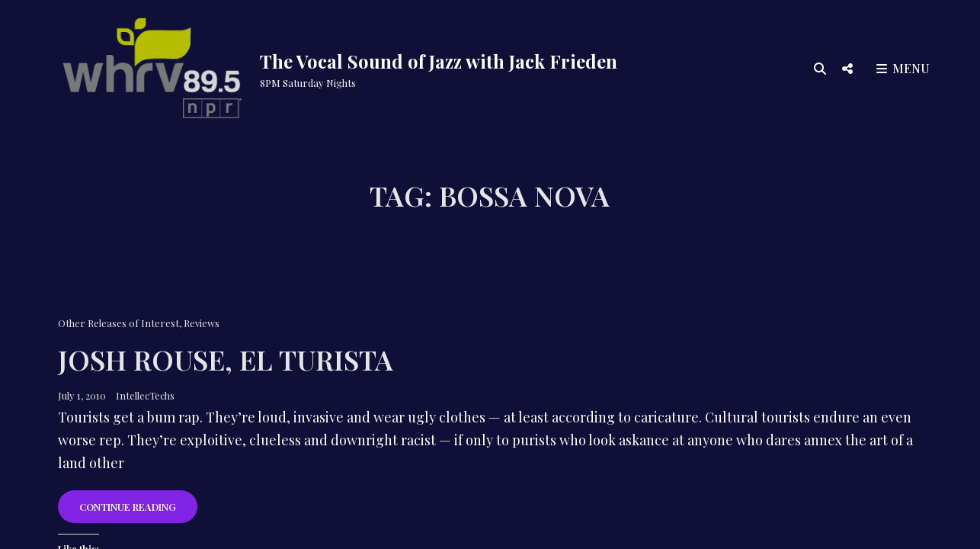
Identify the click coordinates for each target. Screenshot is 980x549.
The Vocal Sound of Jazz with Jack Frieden (439, 61)
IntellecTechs (145, 395)
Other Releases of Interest (118, 323)
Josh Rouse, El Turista (226, 359)
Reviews (202, 323)
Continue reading (138, 511)
